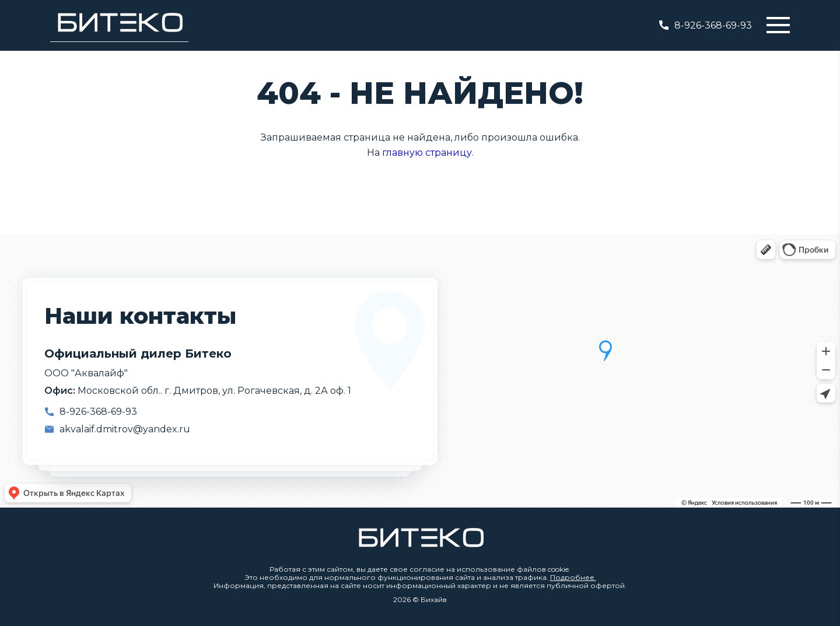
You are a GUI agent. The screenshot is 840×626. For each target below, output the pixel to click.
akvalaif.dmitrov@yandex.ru (125, 429)
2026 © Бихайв (420, 600)
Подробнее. (573, 577)
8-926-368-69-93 (706, 25)
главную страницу (427, 153)
